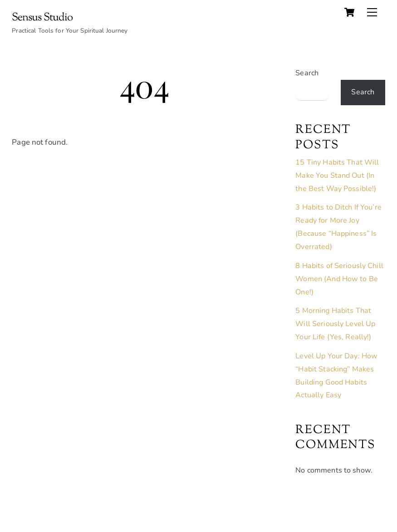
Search (307, 73)
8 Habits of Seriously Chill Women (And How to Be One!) (339, 279)
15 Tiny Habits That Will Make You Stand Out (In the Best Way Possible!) (337, 176)
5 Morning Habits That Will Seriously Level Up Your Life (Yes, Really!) (335, 324)
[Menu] (372, 12)
